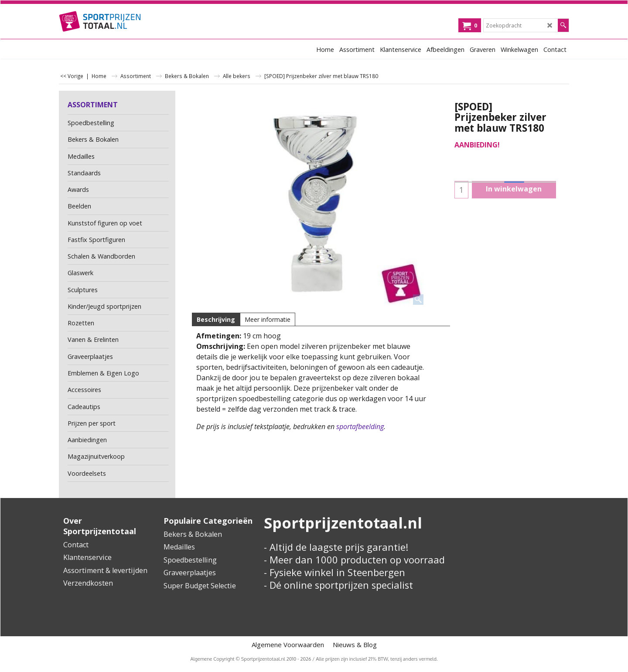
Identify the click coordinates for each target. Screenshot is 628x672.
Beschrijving (216, 319)
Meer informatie (268, 319)
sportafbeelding (360, 426)
